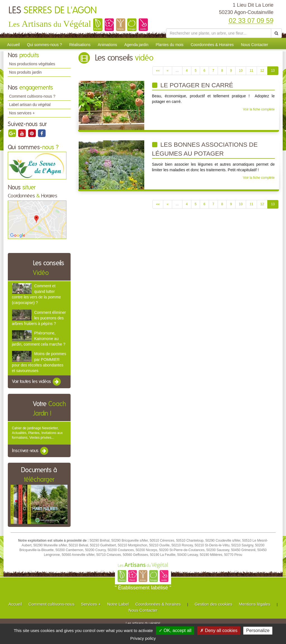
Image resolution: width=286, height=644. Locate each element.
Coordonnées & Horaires (212, 45)
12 (262, 71)
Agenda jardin (136, 45)
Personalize (258, 630)
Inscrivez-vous (31, 451)
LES (53, 11)
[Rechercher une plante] (219, 33)
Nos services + (22, 113)
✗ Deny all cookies (219, 630)
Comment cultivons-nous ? (32, 96)
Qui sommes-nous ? (45, 45)
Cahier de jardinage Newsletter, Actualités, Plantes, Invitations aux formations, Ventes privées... (37, 433)
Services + (91, 604)
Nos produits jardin (26, 72)
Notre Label (118, 604)
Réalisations (80, 45)
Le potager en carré (193, 85)
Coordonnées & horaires (158, 604)
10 (241, 71)
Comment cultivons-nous (51, 604)
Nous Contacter (255, 45)
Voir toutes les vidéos (37, 382)
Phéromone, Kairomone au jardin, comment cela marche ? (39, 339)
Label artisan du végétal (30, 105)
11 (251, 71)
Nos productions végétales (32, 64)
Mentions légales (255, 604)
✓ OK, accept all (175, 630)
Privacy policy (143, 638)
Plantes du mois (170, 45)
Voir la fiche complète (259, 109)
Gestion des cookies (213, 604)
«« (158, 71)
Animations (107, 45)
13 (273, 71)
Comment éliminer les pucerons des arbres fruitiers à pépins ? (39, 318)
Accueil (14, 45)
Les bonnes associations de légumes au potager (205, 149)
